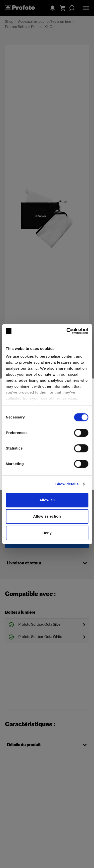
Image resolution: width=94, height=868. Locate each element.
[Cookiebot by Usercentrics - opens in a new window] (67, 331)
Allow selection (47, 516)
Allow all (47, 500)
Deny (47, 533)
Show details (67, 484)
